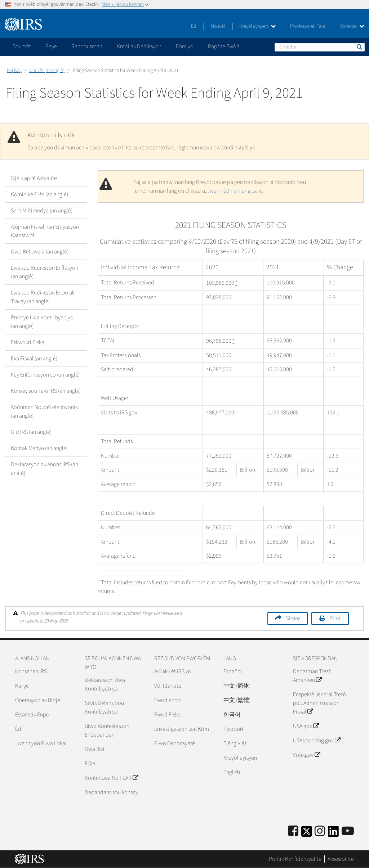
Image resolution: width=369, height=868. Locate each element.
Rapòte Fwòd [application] (224, 46)
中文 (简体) (237, 686)
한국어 (232, 715)
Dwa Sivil (95, 749)
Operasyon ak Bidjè (38, 700)
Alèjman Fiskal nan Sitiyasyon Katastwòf (45, 231)
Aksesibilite (341, 859)
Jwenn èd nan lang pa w (235, 191)
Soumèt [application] (22, 46)
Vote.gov (306, 755)
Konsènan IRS (31, 671)
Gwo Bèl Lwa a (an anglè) (40, 252)
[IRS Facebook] (293, 831)
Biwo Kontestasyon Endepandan (107, 730)
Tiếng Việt (235, 743)
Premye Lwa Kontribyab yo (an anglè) (42, 322)
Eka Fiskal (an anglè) (34, 359)
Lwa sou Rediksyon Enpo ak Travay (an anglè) (43, 297)
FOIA (90, 764)
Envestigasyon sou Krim (182, 729)
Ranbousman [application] (87, 46)
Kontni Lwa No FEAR (111, 778)
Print (335, 619)
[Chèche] (320, 47)
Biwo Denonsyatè (175, 743)
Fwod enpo (168, 700)
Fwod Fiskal (168, 715)
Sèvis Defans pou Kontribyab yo (104, 707)
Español (233, 671)
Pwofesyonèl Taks (308, 26)
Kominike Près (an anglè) (39, 194)
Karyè (22, 686)
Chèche (359, 47)
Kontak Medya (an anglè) (39, 448)
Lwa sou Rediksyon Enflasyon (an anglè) (45, 272)
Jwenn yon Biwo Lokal (41, 743)
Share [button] (293, 619)
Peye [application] (51, 46)
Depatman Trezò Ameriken (312, 676)
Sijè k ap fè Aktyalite (34, 178)
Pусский (233, 729)
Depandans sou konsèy (111, 792)
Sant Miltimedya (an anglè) (42, 211)
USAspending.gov (317, 741)
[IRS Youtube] (348, 831)
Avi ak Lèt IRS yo (173, 671)
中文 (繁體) (237, 700)
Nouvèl (218, 26)
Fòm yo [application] (185, 46)
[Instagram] (320, 831)
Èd (194, 26)
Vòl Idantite (168, 686)
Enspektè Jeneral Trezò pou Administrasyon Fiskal (320, 703)
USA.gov (306, 726)
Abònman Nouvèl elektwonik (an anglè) (44, 411)
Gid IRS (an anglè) (31, 432)
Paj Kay (14, 71)
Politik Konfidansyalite (295, 859)
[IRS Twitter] (307, 834)
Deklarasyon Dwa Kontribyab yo (105, 684)
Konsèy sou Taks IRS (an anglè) (46, 391)
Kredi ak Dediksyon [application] (139, 46)
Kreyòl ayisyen (257, 26)
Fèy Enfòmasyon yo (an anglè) (45, 375)
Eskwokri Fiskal (28, 342)
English (232, 772)
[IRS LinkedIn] (333, 834)
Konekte (352, 26)
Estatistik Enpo (32, 715)
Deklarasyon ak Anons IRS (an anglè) (45, 469)
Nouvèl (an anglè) (47, 71)
